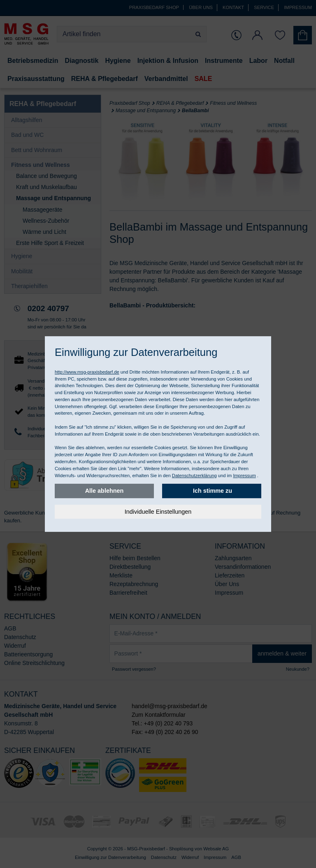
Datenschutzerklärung (194, 476)
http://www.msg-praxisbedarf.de (87, 372)
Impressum (244, 476)
